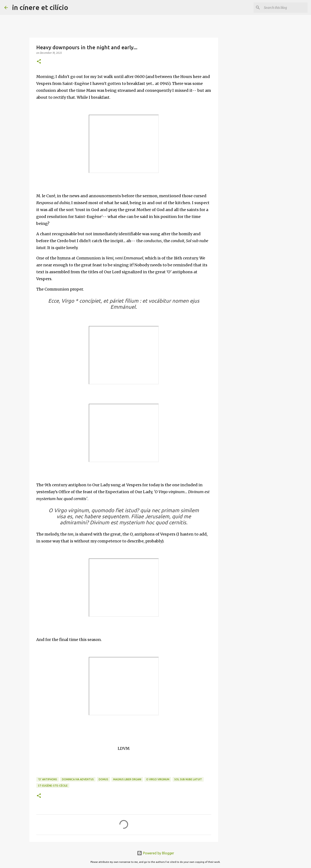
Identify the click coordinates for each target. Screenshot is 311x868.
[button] (39, 62)
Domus (103, 779)
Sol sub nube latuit (188, 779)
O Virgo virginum (158, 779)
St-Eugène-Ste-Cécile (53, 786)
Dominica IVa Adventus (78, 779)
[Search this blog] (285, 8)
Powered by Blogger (155, 853)
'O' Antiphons (48, 779)
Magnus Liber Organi (127, 779)
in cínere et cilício (40, 7)
